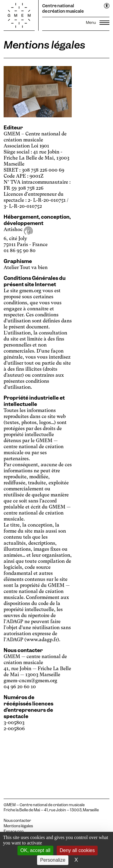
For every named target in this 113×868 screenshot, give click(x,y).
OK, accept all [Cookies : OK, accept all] (36, 850)
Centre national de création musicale (63, 8)
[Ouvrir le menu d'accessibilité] (107, 6)
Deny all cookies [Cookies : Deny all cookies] (77, 850)
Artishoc (18, 229)
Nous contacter (17, 821)
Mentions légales (18, 826)
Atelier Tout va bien (26, 267)
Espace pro (14, 832)
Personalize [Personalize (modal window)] (53, 860)
